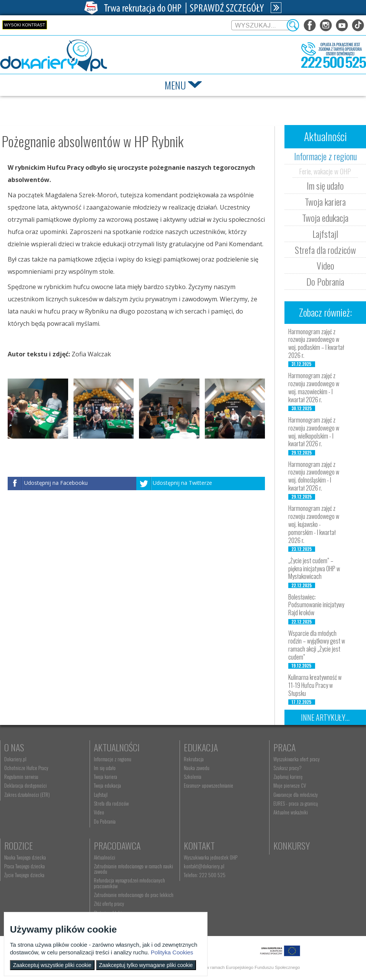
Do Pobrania (325, 281)
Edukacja (201, 747)
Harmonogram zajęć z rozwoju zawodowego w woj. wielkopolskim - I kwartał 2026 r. (314, 432)
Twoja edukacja (325, 218)
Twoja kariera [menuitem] (105, 777)
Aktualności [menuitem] (105, 857)
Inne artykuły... (325, 717)
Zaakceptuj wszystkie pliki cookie (52, 965)
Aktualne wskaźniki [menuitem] (291, 812)
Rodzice (19, 845)
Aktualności (117, 747)
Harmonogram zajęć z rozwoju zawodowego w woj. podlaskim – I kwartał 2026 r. (316, 343)
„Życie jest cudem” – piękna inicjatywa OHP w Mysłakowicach (314, 569)
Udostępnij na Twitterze (182, 483)
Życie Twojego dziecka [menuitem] (24, 875)
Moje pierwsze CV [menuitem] (290, 785)
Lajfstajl (325, 234)
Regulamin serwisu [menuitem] (21, 777)
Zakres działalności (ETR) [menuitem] (27, 795)
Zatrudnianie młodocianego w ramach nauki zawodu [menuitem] (133, 869)
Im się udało (325, 185)
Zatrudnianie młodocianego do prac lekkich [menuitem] (134, 895)
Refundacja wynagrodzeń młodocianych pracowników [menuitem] (129, 883)
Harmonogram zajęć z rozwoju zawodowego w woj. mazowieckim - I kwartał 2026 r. (314, 387)
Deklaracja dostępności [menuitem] (25, 785)
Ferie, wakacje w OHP (325, 171)
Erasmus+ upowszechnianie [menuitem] (208, 785)
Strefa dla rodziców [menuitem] (111, 803)
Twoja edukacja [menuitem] (107, 785)
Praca (284, 747)
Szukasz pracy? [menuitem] (288, 768)
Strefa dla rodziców (325, 250)
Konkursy (292, 845)
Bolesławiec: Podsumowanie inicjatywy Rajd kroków (316, 605)
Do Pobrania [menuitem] (105, 821)
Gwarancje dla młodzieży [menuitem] (296, 795)
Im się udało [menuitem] (105, 768)
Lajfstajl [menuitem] (101, 795)
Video (325, 265)
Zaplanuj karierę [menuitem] (288, 777)
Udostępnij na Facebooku (56, 483)
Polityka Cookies (172, 952)
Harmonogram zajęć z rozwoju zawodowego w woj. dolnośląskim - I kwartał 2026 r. (314, 476)
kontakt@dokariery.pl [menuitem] (204, 866)
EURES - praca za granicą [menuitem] (296, 803)
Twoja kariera (325, 202)
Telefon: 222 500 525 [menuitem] (205, 875)
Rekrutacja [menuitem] (194, 759)
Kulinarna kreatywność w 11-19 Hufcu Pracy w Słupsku (315, 685)
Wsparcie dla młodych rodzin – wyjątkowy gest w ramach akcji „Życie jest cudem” (317, 645)
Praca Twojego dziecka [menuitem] (25, 866)
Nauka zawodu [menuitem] (197, 768)
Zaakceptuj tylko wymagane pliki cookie (146, 965)
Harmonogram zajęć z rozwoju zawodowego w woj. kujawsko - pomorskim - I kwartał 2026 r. (314, 524)
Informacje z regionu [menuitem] (113, 759)
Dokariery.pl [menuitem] (15, 759)
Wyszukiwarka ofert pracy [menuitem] (297, 759)
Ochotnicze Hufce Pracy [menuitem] (26, 768)
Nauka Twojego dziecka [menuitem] (25, 857)
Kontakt (199, 845)
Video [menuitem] (99, 812)
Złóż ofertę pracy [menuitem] (109, 904)
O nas (14, 747)
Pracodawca (117, 845)
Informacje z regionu (325, 156)
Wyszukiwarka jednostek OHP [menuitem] (211, 857)
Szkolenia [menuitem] (193, 777)
